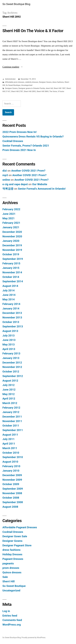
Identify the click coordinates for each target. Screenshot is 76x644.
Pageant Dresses (13, 559)
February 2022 (11, 209)
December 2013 (12, 313)
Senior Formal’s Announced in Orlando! (42, 189)
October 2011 (11, 426)
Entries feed (10, 616)
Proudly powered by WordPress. (34, 638)
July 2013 (9, 336)
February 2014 (11, 304)
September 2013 (13, 326)
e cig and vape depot (15, 184)
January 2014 (11, 308)
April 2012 (9, 399)
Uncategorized (27, 85)
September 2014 (13, 281)
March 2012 (10, 403)
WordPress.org (12, 625)
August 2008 (10, 507)
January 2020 (11, 241)
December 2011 (12, 417)
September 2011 (13, 430)
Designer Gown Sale (15, 536)
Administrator (10, 79)
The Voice (53, 91)
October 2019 (11, 254)
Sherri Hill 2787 (17, 91)
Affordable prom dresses (15, 82)
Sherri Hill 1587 (60, 88)
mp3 (5, 175)
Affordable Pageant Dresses (20, 527)
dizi (5, 171)
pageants (8, 563)
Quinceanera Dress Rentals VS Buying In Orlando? (33, 136)
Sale (5, 577)
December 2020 (12, 232)
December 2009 (12, 475)
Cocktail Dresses (13, 141)
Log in (6, 611)
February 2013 (11, 353)
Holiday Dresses (12, 554)
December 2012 (12, 363)
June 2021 (9, 214)
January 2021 (11, 227)
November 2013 (12, 317)
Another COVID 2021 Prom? (28, 171)
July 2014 (9, 290)
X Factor (61, 91)
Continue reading (13, 67)
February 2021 (11, 223)
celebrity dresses (32, 82)
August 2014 (10, 286)
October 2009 (11, 484)
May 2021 (9, 218)
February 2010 (11, 466)
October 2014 (11, 277)
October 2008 (11, 498)
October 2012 (11, 372)
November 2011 (12, 421)
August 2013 (10, 331)
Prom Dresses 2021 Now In (19, 150)
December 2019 (12, 245)
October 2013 (11, 322)
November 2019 (12, 250)
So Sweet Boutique (13, 85)
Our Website (40, 184)
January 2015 (11, 268)
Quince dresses (12, 572)
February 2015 (11, 263)
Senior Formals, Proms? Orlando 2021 (26, 146)
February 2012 (11, 408)
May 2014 (9, 299)
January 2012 (11, 412)
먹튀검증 (8, 189)
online (6, 180)
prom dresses (11, 568)
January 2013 (11, 358)
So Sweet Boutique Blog (16, 4)
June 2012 (9, 390)
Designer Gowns (45, 82)
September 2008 (13, 502)
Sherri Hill (9, 581)
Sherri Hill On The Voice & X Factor (33, 31)
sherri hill (49, 88)
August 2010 (10, 462)
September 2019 (13, 259)
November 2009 (12, 480)
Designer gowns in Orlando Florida (32, 88)
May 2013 (9, 344)
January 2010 (11, 471)
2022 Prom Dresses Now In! (19, 132)
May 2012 (9, 394)
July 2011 (9, 439)
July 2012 (9, 385)
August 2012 (10, 381)
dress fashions (58, 82)
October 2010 (11, 453)
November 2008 (12, 493)
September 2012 (13, 376)
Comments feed (12, 620)
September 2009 (13, 489)
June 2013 (9, 340)
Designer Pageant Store (17, 545)
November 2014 (12, 272)
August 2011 (10, 435)
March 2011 (10, 448)
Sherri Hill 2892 (30, 91)
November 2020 (12, 236)
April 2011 (9, 444)
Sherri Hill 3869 (43, 91)
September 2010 (13, 457)
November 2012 (12, 367)
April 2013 (9, 349)
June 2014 (9, 295)
